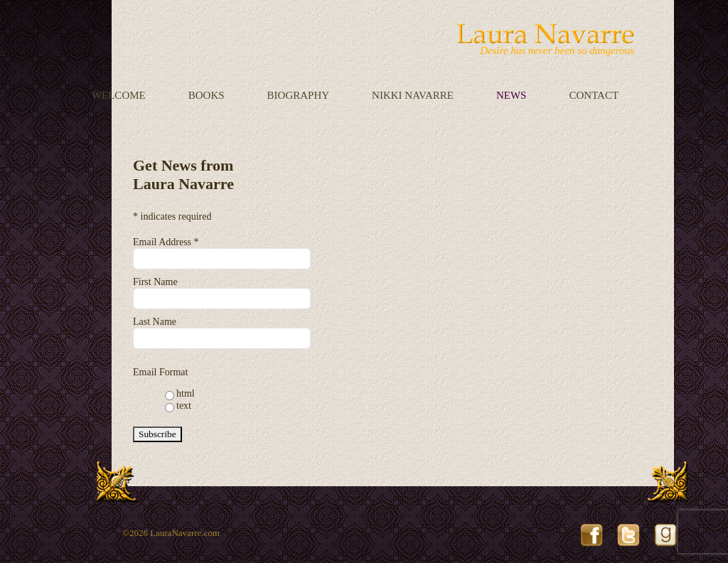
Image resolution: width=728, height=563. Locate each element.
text (184, 406)
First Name (155, 282)
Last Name (155, 322)
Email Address (166, 242)
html (186, 393)
